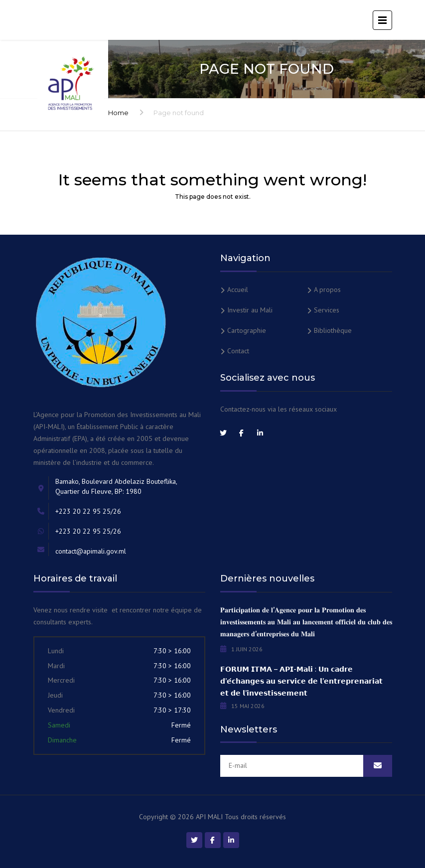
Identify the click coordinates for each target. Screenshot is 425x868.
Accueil (238, 289)
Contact (238, 351)
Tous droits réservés (255, 817)
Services (327, 310)
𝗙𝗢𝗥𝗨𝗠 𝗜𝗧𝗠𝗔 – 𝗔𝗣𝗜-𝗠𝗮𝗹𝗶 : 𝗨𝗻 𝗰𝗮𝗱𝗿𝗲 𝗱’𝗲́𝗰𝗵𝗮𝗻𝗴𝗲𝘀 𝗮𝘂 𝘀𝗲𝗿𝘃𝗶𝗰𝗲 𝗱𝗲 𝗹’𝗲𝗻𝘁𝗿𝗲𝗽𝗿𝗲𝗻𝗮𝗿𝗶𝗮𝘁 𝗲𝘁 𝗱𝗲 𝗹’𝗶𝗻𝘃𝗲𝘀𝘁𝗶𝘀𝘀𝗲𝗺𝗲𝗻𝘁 (301, 681)
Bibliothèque (333, 330)
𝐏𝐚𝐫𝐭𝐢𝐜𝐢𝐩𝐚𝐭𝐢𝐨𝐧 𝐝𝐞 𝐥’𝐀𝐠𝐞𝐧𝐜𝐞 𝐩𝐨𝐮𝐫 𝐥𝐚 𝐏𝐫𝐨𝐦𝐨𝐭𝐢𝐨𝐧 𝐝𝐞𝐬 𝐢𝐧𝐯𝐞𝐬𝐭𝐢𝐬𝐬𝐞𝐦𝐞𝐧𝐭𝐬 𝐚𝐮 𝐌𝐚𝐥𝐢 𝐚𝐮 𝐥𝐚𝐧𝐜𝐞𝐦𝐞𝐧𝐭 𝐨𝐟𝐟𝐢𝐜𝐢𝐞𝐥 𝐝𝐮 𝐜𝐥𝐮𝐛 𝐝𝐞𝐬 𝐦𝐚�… (306, 622)
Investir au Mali (250, 310)
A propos (327, 289)
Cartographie (247, 330)
